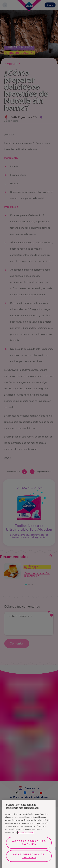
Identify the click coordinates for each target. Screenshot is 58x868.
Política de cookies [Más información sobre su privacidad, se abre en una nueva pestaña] (25, 832)
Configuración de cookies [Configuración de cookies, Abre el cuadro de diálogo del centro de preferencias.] (29, 856)
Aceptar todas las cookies (29, 843)
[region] (29, 834)
